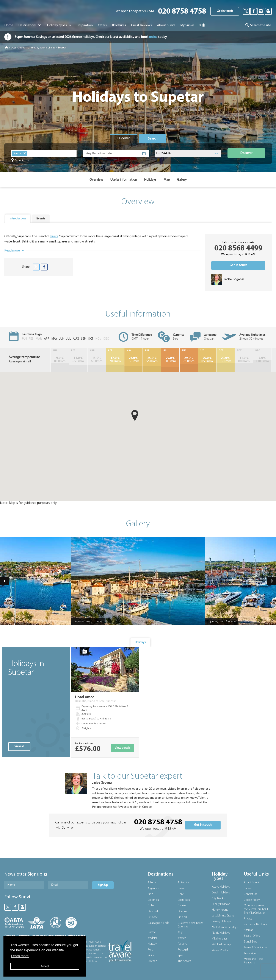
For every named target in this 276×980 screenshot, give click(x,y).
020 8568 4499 (238, 249)
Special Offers (252, 936)
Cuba (151, 906)
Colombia (153, 900)
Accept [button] (45, 966)
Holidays (150, 180)
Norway (152, 944)
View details (122, 748)
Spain (181, 956)
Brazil (151, 894)
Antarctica (184, 883)
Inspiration (85, 25)
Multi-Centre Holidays (225, 927)
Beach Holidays (221, 893)
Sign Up (103, 885)
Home (9, 25)
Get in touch (225, 11)
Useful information (124, 180)
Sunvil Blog (251, 942)
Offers (102, 25)
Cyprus (182, 906)
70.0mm (115, 360)
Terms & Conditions (255, 948)
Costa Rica (184, 900)
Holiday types (60, 25)
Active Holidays (221, 887)
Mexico (182, 938)
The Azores (184, 961)
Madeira (152, 938)
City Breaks (218, 898)
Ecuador (153, 917)
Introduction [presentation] (18, 219)
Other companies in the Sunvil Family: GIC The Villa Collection (257, 909)
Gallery (182, 180)
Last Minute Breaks (223, 916)
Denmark (153, 911)
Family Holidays (221, 904)
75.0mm (189, 360)
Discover (246, 153)
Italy (180, 932)
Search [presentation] (153, 139)
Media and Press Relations (254, 961)
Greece (152, 932)
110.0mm (262, 360)
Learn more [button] (20, 956)
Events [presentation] (41, 219)
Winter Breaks (220, 950)
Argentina (154, 888)
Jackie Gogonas (102, 783)
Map (167, 180)
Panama (183, 944)
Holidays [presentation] (140, 642)
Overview (96, 180)
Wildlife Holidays (222, 945)
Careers (248, 888)
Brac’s (54, 236)
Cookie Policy (252, 900)
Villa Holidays (220, 939)
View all (19, 746)
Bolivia (181, 888)
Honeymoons (220, 910)
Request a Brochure (255, 925)
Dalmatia (33, 48)
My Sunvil (187, 25)
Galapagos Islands (158, 923)
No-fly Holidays (221, 933)
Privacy (248, 919)
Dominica (183, 911)
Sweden (152, 961)
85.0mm (207, 360)
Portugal (183, 950)
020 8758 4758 (182, 12)
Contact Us (250, 894)
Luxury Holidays (221, 922)
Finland (182, 917)
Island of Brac (48, 48)
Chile (181, 894)
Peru (151, 950)
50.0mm (170, 360)
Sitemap (249, 930)
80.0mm (60, 360)
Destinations (30, 25)
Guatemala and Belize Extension (190, 925)
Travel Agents (252, 953)
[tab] (123, 139)
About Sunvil (252, 883)
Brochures (119, 25)
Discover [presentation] (123, 138)
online (153, 37)
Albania (152, 883)
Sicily (151, 956)
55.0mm (133, 360)
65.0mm (78, 360)
